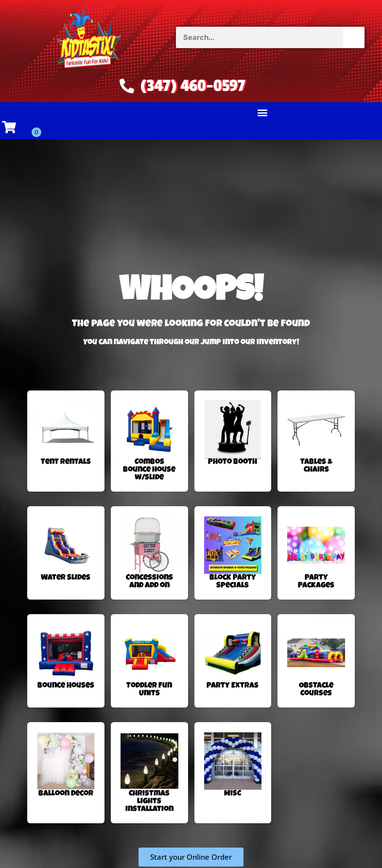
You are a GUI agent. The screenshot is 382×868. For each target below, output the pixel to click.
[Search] (354, 37)
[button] (263, 113)
